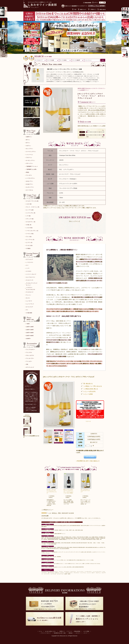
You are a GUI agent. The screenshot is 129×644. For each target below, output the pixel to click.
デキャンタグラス (30, 355)
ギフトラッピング (30, 367)
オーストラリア (29, 307)
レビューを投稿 (88, 394)
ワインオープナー (30, 358)
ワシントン (28, 295)
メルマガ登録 (86, 631)
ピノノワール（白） (30, 240)
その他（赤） (29, 225)
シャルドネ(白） (30, 228)
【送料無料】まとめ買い (31, 169)
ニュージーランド (30, 304)
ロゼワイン (28, 146)
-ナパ (27, 265)
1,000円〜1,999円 (30, 327)
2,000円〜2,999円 (30, 330)
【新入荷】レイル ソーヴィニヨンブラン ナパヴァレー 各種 (64, 69)
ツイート (88, 421)
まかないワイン (29, 181)
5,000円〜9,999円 (30, 336)
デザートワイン (29, 163)
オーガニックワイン (30, 160)
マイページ (70, 631)
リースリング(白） (30, 234)
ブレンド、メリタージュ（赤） (33, 207)
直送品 (27, 172)
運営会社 (71, 633)
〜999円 (28, 324)
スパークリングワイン (31, 152)
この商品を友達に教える (91, 389)
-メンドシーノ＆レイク (31, 274)
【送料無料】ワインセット (32, 166)
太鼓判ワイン (29, 137)
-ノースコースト (30, 262)
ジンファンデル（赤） (31, 213)
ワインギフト (29, 175)
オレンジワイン (29, 149)
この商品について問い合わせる (93, 386)
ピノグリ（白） (29, 242)
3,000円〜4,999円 (30, 333)
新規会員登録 (77, 631)
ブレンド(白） (29, 237)
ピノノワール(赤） (30, 210)
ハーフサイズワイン (30, 178)
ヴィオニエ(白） (30, 245)
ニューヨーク (29, 301)
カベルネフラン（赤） (31, 222)
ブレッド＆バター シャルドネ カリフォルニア (85, 491)
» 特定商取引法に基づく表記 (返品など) (88, 461)
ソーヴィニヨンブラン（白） (32, 231)
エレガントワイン (30, 187)
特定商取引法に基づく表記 (60, 633)
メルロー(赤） (29, 204)
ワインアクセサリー (30, 349)
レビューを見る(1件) (90, 391)
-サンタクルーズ (30, 292)
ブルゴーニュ (29, 157)
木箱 (27, 364)
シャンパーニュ (29, 155)
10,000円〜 (28, 339)
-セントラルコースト (31, 277)
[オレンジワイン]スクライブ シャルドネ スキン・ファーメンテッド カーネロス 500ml (69, 491)
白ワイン (28, 143)
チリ (27, 310)
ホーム (41, 631)
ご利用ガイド (62, 631)
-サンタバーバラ (30, 280)
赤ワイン (28, 140)
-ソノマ (28, 268)
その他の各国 (29, 313)
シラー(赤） (29, 216)
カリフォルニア (29, 259)
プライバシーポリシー (46, 633)
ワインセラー (29, 361)
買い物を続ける (88, 384)
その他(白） (29, 248)
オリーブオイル (29, 190)
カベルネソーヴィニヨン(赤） (33, 201)
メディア (85, 633)
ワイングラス (29, 352)
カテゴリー (78, 633)
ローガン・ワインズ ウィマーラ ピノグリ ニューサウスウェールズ (52, 491)
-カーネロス (29, 271)
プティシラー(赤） (30, 219)
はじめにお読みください (51, 631)
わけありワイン (29, 184)
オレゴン (28, 298)
